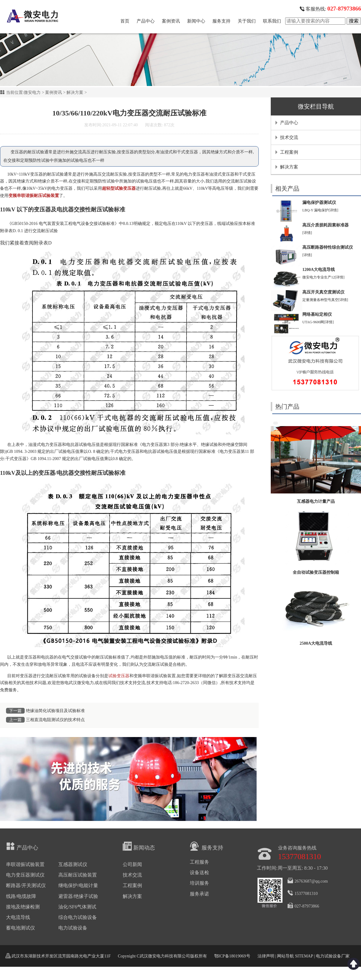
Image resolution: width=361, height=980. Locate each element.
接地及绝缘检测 (23, 907)
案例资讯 (171, 21)
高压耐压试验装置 (78, 875)
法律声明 (266, 956)
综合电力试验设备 (78, 917)
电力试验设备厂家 (333, 956)
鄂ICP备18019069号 (232, 956)
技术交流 (289, 137)
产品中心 (146, 21)
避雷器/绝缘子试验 (78, 896)
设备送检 (199, 872)
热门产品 (287, 407)
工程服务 (199, 862)
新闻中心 (196, 21)
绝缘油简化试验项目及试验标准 (55, 711)
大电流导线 (18, 917)
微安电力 (32, 92)
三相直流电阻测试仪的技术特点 (55, 720)
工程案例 (289, 152)
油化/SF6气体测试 (77, 907)
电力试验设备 (73, 928)
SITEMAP (304, 956)
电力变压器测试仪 (25, 875)
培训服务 (199, 883)
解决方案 (75, 92)
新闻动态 (139, 846)
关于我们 (247, 21)
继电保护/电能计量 (78, 885)
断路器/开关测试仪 (26, 885)
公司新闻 (132, 864)
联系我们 (272, 21)
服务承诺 (199, 894)
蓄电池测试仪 (20, 928)
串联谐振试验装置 (25, 864)
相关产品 (287, 189)
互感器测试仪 (73, 864)
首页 (125, 21)
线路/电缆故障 (21, 896)
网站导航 (285, 956)
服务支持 (221, 21)
